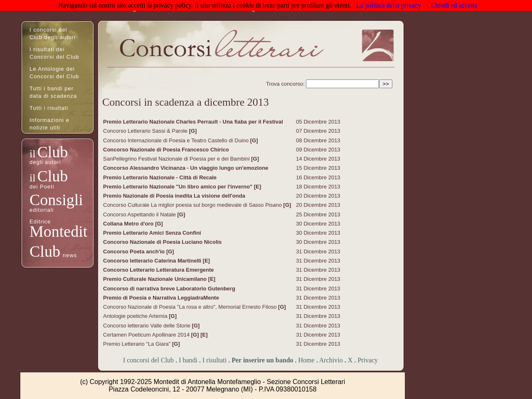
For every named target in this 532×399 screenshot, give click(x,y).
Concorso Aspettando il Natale (140, 214)
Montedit (58, 231)
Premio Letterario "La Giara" (138, 344)
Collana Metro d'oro (129, 224)
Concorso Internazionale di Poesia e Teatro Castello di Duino (177, 140)
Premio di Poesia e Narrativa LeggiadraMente (161, 298)
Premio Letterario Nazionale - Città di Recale (160, 177)
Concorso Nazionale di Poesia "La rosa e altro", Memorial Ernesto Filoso (191, 307)
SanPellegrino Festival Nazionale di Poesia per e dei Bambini (177, 159)
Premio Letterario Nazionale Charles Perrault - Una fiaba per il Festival (193, 122)
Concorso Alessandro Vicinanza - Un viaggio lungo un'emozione (186, 168)
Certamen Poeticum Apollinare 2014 (147, 335)
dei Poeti (42, 187)
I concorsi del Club (148, 360)
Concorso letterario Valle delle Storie (148, 326)
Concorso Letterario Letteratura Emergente (159, 270)
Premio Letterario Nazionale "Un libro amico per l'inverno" (179, 187)
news (70, 255)
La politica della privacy (389, 5)
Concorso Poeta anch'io (135, 252)
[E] (257, 187)
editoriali (42, 210)
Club (52, 152)
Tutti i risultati (49, 108)
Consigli (56, 200)
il (32, 154)
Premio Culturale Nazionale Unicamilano (156, 279)
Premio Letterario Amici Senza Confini (152, 233)
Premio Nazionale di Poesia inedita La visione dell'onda (174, 196)
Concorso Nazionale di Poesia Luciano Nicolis (162, 242)
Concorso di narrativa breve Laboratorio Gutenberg (169, 289)
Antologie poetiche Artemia (136, 316)
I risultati (214, 360)
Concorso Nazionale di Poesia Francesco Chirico (166, 150)
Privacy (368, 360)
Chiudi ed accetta (454, 5)
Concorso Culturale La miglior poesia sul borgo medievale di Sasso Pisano (193, 205)
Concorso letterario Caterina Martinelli (153, 261)
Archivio (331, 360)
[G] (193, 131)
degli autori (45, 162)
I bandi (188, 360)
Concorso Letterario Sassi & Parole (146, 131)
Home (307, 360)
